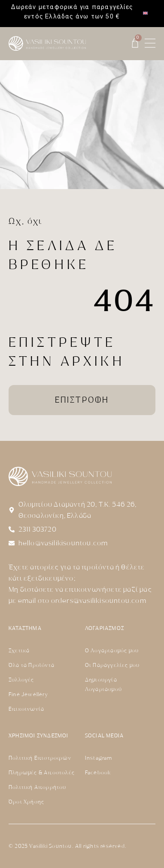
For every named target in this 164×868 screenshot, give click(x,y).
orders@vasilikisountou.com (99, 601)
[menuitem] (145, 14)
